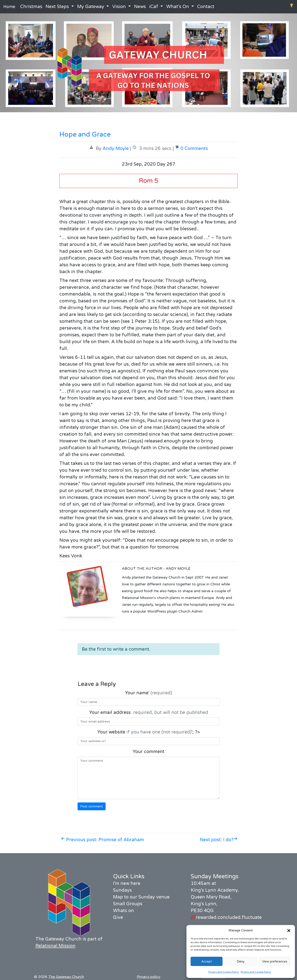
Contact (206, 7)
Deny (241, 961)
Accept (207, 961)
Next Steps (57, 7)
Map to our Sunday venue (141, 897)
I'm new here (127, 883)
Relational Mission (55, 946)
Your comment (148, 752)
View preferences (275, 961)
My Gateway (91, 7)
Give (118, 917)
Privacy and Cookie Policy (223, 972)
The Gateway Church (66, 977)
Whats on (123, 911)
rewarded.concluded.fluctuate (226, 917)
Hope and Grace (85, 134)
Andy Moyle (116, 149)
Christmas (31, 7)
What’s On (178, 7)
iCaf (154, 7)
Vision (119, 7)
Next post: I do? (219, 840)
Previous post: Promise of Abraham (102, 840)
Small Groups (128, 904)
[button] (289, 930)
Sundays (122, 890)
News (140, 7)
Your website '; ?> (149, 732)
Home (9, 7)
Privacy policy (148, 977)
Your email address (149, 712)
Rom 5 (148, 181)
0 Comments (194, 149)
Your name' (148, 693)
